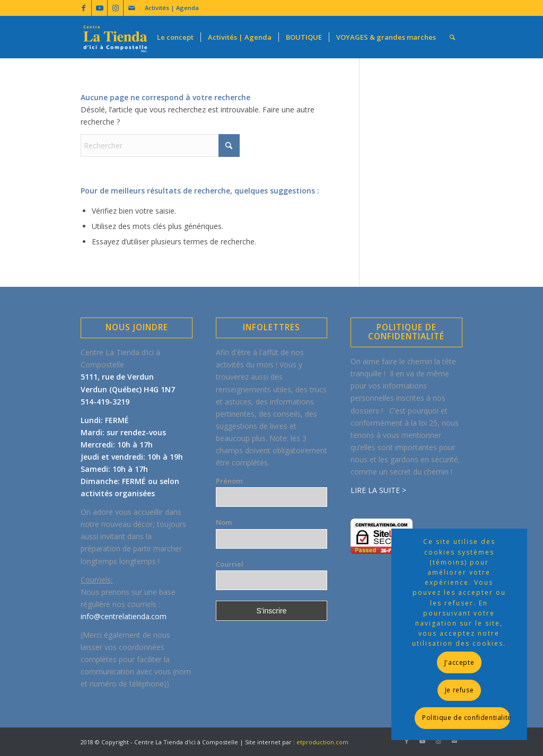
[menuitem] (169, 8)
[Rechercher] (452, 37)
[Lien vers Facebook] (84, 8)
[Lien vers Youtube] (99, 8)
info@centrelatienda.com (124, 616)
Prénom (229, 481)
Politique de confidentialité (466, 718)
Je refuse (459, 690)
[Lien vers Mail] (132, 8)
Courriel (230, 564)
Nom (224, 522)
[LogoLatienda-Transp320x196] (115, 37)
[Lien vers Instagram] (115, 8)
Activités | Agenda (172, 8)
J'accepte (459, 662)
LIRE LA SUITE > (378, 490)
